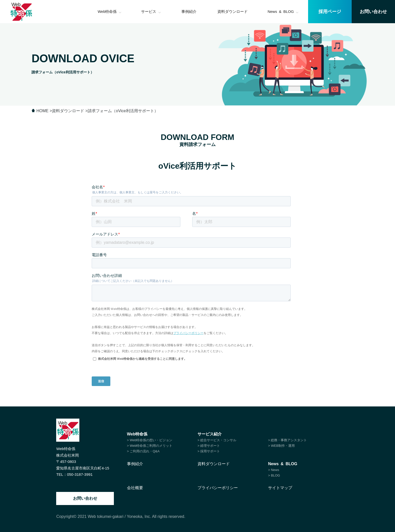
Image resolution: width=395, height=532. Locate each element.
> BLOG (274, 475)
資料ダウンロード (214, 464)
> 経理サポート (209, 446)
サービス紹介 (210, 434)
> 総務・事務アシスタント (287, 440)
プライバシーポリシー (218, 488)
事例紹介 (135, 464)
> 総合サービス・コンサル (217, 440)
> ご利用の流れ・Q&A (143, 451)
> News (274, 470)
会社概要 (135, 488)
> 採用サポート (209, 451)
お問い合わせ (85, 498)
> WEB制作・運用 (281, 446)
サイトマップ (280, 488)
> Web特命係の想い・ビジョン (150, 440)
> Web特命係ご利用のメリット (150, 446)
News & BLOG (283, 464)
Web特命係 (137, 434)
